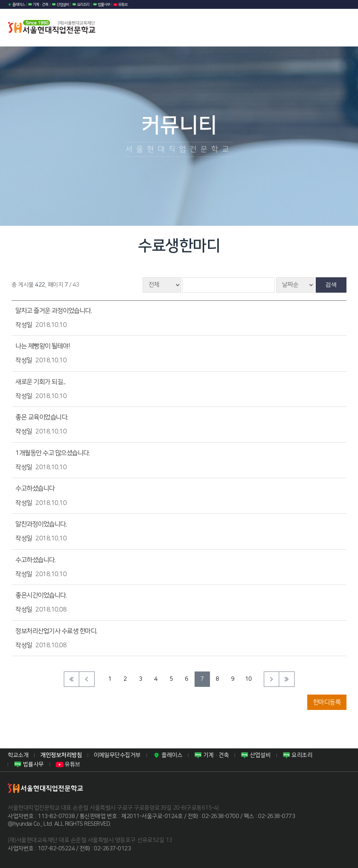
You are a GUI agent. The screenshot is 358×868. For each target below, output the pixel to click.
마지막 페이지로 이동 (287, 679)
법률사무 (102, 5)
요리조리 (81, 5)
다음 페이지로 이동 (271, 679)
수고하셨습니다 (35, 488)
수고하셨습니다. (35, 560)
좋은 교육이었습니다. (42, 417)
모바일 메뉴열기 (340, 28)
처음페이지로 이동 (72, 679)
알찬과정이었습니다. (41, 524)
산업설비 (60, 5)
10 (248, 679)
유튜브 (120, 5)
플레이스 (16, 5)
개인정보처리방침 (61, 755)
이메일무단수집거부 (117, 755)
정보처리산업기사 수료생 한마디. (56, 631)
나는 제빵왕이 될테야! (43, 346)
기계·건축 (38, 5)
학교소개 (18, 755)
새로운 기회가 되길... (41, 382)
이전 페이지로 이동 (87, 679)
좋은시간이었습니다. (41, 595)
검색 (331, 284)
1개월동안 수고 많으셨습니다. (52, 453)
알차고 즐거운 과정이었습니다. (53, 311)
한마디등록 (327, 702)
